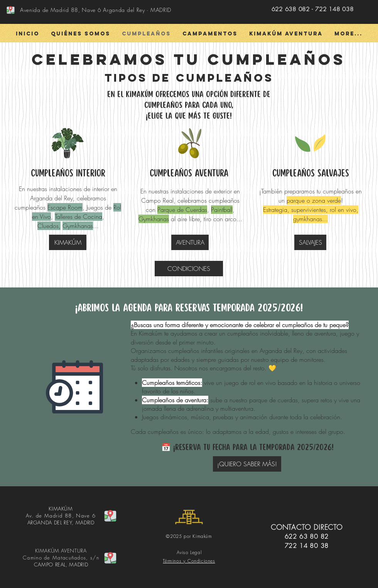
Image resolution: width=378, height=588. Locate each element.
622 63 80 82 (307, 536)
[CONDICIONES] (189, 269)
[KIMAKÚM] (68, 242)
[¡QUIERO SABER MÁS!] (247, 464)
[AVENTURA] (190, 242)
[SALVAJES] (310, 242)
